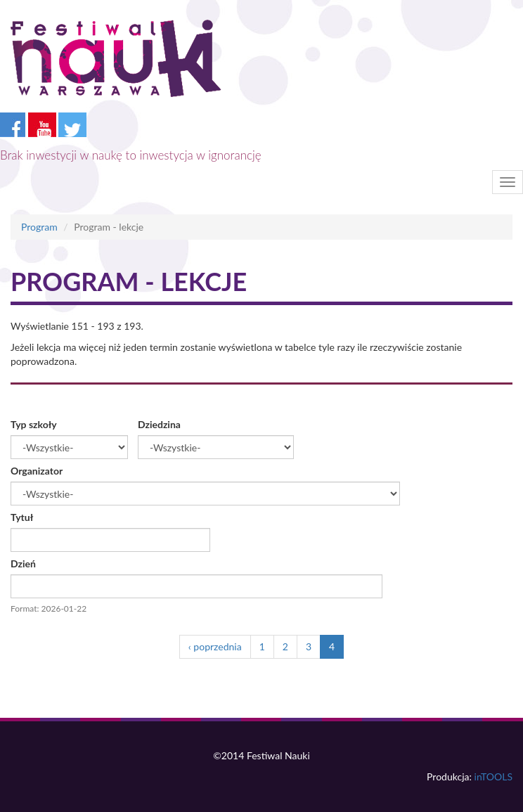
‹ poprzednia (215, 646)
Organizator (37, 471)
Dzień (23, 563)
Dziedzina (159, 424)
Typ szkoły (34, 424)
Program (39, 227)
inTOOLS (493, 776)
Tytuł (22, 517)
